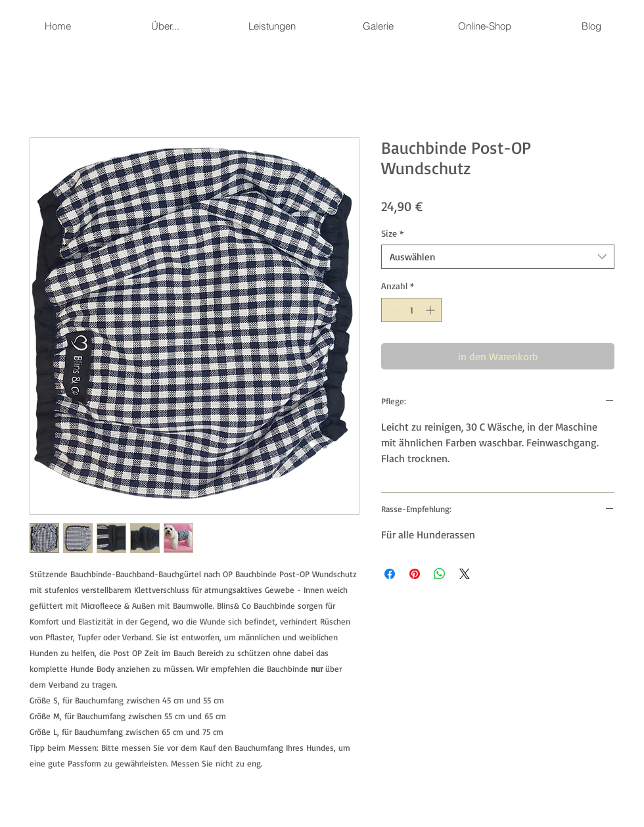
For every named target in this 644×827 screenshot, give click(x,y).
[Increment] (431, 310)
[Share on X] (465, 574)
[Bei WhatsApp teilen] (440, 574)
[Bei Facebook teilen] (390, 574)
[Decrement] (391, 310)
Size (392, 233)
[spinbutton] (411, 310)
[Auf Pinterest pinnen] (415, 574)
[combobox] (498, 257)
